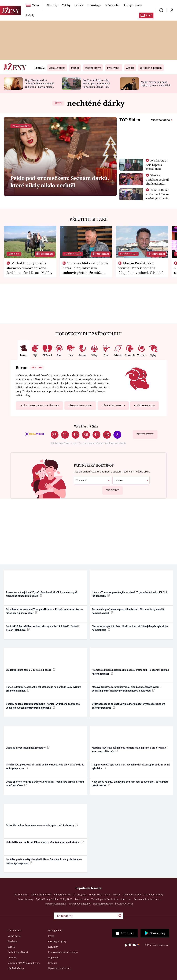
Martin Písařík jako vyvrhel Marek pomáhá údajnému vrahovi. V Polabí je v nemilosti (141, 270)
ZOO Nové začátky (153, 895)
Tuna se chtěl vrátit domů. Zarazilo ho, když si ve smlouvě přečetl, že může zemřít (86, 270)
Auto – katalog (25, 899)
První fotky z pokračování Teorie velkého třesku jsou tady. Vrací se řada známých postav (45, 766)
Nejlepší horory (62, 895)
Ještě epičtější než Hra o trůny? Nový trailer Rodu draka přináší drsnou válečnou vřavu (45, 784)
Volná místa (14, 936)
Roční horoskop (145, 405)
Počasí (116, 895)
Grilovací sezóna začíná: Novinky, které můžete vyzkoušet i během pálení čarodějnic (128, 706)
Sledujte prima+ (133, 5)
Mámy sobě (112, 5)
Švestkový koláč (124, 904)
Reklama (13, 941)
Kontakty (53, 947)
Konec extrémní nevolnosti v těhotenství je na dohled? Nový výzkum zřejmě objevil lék (43, 689)
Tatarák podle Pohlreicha (105, 899)
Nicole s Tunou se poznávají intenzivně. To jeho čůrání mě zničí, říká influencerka (129, 594)
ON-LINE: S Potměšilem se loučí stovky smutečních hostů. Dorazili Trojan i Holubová (43, 628)
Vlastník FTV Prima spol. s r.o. (24, 963)
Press (51, 936)
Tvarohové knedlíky (80, 904)
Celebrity (52, 5)
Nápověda (54, 958)
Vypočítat (111, 489)
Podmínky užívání (18, 952)
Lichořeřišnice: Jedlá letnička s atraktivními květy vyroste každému (45, 842)
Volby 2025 (66, 899)
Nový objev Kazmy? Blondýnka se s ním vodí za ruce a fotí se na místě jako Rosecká (130, 784)
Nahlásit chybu (16, 968)
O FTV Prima (15, 930)
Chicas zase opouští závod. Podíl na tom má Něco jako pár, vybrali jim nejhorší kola (130, 628)
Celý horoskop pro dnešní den (39, 405)
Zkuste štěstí (145, 434)
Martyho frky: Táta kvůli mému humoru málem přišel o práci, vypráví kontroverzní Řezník (129, 750)
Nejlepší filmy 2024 (41, 895)
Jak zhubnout (21, 895)
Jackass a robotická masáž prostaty (28, 748)
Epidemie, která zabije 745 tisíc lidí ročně (31, 670)
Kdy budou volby (132, 895)
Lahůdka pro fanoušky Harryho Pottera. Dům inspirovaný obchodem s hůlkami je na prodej (44, 861)
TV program (80, 895)
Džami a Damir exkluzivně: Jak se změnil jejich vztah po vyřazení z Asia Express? (158, 198)
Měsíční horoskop (113, 405)
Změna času (95, 895)
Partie (107, 895)
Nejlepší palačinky (103, 904)
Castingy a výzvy (57, 941)
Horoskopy (94, 5)
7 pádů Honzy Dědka (47, 899)
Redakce (53, 963)
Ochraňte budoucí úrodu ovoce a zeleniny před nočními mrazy (42, 825)
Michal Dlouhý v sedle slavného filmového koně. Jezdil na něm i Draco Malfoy (30, 268)
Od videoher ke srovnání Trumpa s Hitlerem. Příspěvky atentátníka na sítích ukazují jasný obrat (44, 611)
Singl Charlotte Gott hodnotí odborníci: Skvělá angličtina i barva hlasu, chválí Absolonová (39, 85)
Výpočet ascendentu (55, 904)
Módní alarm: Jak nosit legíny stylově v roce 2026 (156, 84)
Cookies (12, 958)
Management (55, 930)
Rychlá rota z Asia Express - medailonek (156, 165)
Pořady (30, 15)
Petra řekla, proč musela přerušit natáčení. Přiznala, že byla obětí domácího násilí (128, 611)
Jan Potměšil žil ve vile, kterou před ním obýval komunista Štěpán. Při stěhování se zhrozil (96, 85)
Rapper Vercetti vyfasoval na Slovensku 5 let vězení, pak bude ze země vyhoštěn (131, 766)
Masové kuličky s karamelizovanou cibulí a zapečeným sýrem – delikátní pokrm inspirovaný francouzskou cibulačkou (127, 689)
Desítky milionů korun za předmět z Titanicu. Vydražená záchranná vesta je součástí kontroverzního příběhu (43, 706)
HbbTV (12, 947)
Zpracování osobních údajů (63, 952)
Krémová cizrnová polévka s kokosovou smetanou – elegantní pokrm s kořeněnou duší (131, 672)
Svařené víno (82, 899)
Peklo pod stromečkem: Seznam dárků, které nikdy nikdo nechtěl (60, 182)
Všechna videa (161, 120)
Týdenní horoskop (80, 405)
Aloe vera (126, 899)
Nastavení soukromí (59, 968)
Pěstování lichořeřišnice (147, 899)
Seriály (79, 5)
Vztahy (66, 5)
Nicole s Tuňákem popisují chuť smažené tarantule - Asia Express (157, 183)
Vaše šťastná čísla (86, 426)
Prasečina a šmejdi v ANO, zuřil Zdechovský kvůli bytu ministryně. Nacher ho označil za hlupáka (42, 594)
